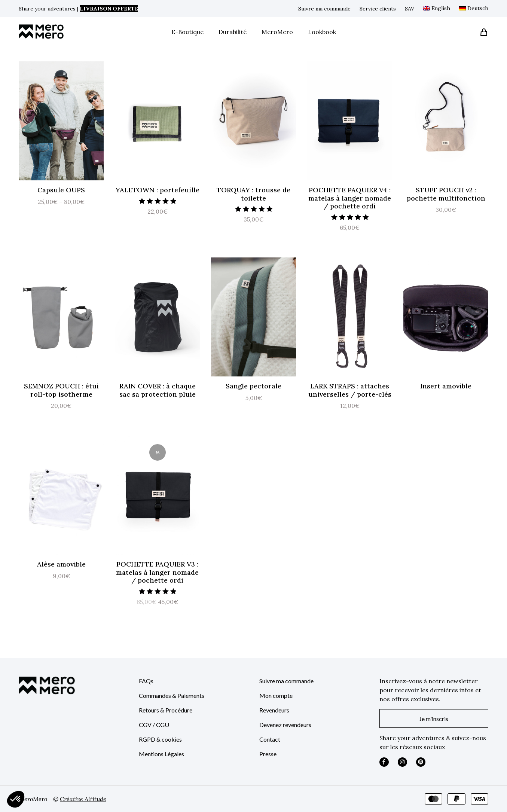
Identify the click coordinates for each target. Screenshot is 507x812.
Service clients (378, 9)
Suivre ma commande (324, 9)
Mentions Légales (161, 754)
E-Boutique (187, 32)
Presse (268, 754)
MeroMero (277, 32)
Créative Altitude (83, 799)
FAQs (146, 681)
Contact (270, 739)
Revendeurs (274, 710)
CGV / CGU (154, 725)
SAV (410, 9)
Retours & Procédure (166, 710)
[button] (16, 799)
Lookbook (322, 32)
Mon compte (276, 695)
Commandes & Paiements (172, 695)
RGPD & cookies (160, 739)
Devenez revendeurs (285, 725)
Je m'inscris (434, 719)
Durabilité (233, 32)
